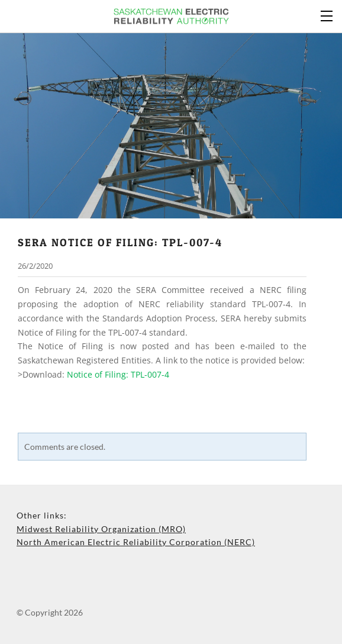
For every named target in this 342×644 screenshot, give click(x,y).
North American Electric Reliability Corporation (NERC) (136, 542)
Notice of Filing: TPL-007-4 (118, 374)
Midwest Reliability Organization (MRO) (101, 529)
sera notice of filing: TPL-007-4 (120, 242)
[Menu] (327, 15)
